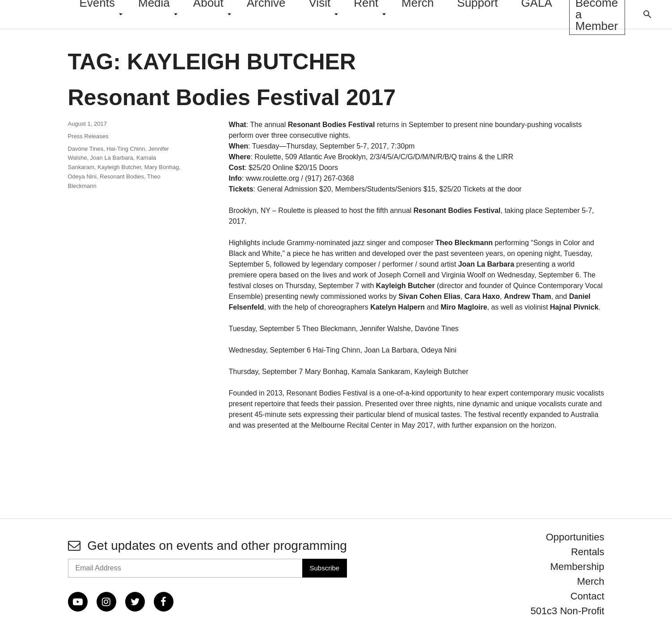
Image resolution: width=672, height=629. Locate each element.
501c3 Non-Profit (567, 611)
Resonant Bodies (122, 176)
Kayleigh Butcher (119, 167)
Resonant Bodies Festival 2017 (232, 98)
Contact (587, 596)
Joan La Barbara (112, 158)
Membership (577, 567)
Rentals (588, 552)
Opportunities (575, 537)
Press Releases (88, 136)
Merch (590, 581)
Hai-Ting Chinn (126, 149)
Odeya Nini (82, 176)
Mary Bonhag (162, 167)
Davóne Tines (86, 149)
